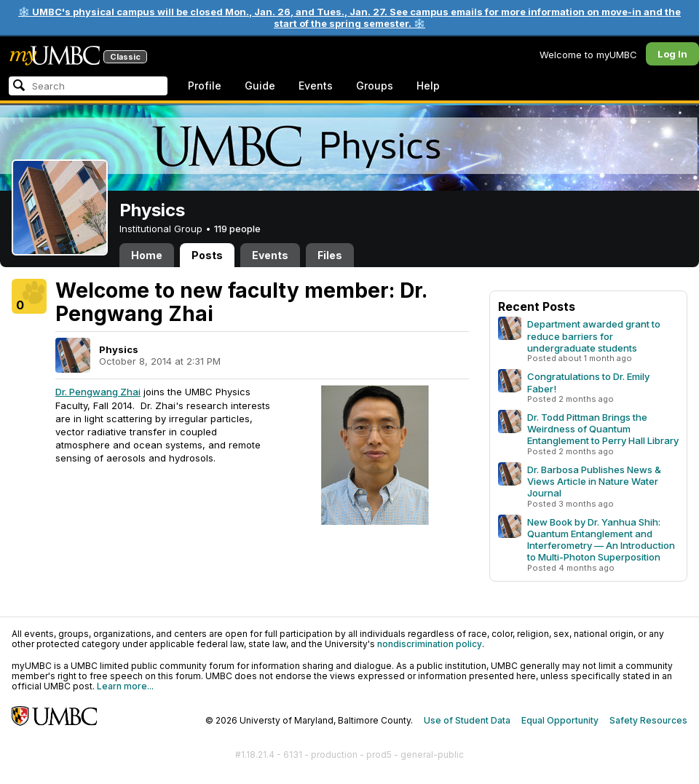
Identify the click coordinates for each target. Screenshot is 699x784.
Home (147, 255)
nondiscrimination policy (430, 644)
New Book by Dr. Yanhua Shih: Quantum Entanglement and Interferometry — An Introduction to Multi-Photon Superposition (601, 539)
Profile (205, 86)
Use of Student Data (467, 720)
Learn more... (125, 686)
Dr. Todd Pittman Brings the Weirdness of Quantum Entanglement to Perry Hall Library (603, 429)
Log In (672, 54)
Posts (207, 255)
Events (316, 86)
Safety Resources (648, 720)
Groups (375, 86)
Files (330, 255)
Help (428, 86)
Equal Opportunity (560, 720)
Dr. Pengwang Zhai (98, 392)
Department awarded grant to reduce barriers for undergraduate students (594, 336)
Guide (260, 86)
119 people (237, 229)
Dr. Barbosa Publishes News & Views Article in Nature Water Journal (594, 481)
